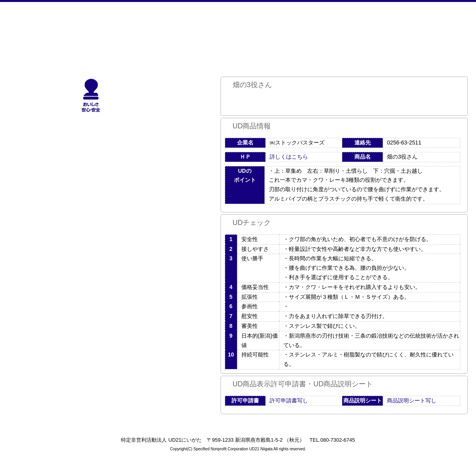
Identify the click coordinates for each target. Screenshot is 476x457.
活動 (294, 33)
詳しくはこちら (289, 157)
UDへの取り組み (229, 33)
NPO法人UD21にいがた (36, 33)
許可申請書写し (289, 400)
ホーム (101, 33)
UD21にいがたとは (165, 33)
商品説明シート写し (412, 400)
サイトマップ (358, 33)
